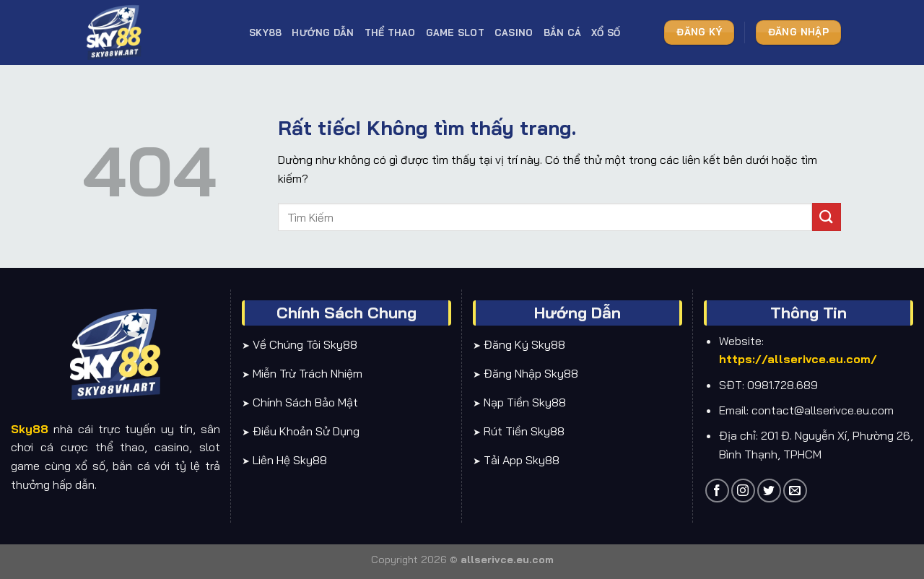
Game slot (455, 32)
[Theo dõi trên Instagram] (743, 491)
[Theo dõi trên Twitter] (769, 491)
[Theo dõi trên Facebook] (717, 491)
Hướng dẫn (323, 32)
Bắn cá (563, 32)
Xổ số (606, 32)
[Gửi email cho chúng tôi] (795, 491)
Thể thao (390, 32)
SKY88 (265, 32)
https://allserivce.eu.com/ (798, 359)
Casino (514, 32)
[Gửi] (827, 217)
